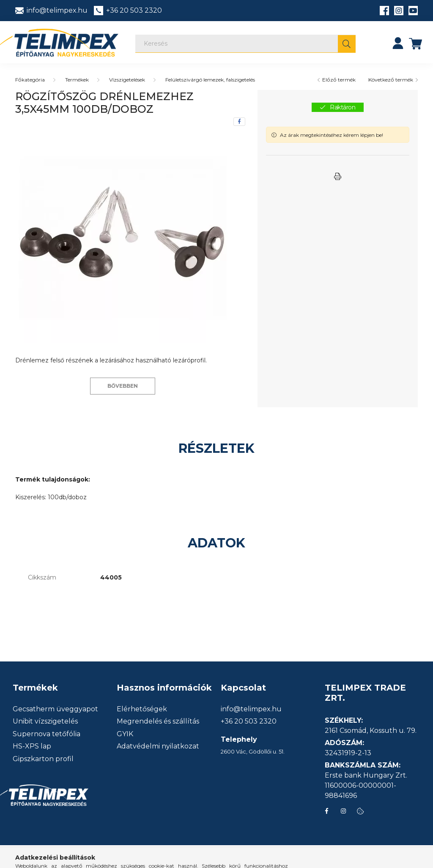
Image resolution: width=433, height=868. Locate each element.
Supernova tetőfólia (47, 734)
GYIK (125, 734)
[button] (337, 177)
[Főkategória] (30, 80)
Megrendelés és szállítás (158, 721)
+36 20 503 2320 (249, 721)
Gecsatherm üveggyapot (55, 709)
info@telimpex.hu (251, 709)
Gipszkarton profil (43, 759)
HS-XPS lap (32, 746)
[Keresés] (245, 44)
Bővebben (123, 386)
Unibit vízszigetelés (45, 721)
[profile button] (398, 43)
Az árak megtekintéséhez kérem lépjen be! (332, 135)
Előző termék (339, 80)
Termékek (77, 80)
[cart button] (416, 43)
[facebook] (239, 122)
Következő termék (391, 80)
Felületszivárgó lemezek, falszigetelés (210, 80)
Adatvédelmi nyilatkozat (158, 746)
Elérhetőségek (142, 709)
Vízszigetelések (127, 80)
